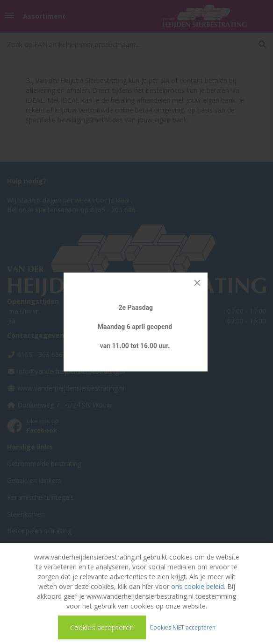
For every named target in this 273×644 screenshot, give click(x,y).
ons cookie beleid (198, 586)
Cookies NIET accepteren (183, 627)
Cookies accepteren (102, 627)
